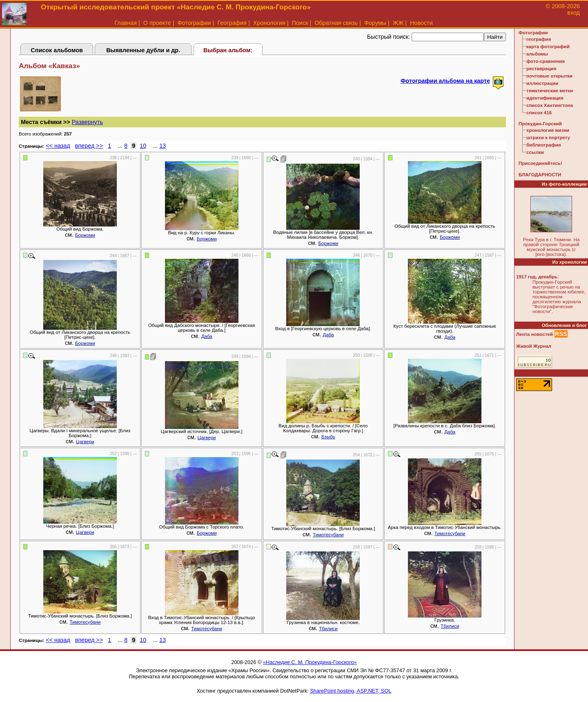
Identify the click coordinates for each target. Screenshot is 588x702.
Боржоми (85, 235)
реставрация (541, 69)
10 (143, 146)
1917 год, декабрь (537, 277)
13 (163, 146)
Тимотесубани (328, 535)
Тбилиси (328, 629)
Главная (126, 23)
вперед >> (89, 146)
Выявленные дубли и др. (143, 50)
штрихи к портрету (548, 138)
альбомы (537, 54)
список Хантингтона (550, 105)
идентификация (545, 98)
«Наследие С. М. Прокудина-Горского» (310, 662)
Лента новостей (535, 334)
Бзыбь (328, 437)
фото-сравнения (546, 61)
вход (574, 13)
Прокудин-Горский (540, 124)
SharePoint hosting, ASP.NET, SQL (351, 691)
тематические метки (550, 91)
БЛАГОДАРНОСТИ (540, 175)
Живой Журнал (534, 346)
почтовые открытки (549, 76)
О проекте (157, 23)
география (539, 39)
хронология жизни (548, 130)
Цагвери (85, 442)
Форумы (375, 23)
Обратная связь (336, 23)
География (232, 23)
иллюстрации (542, 83)
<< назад (58, 146)
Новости (421, 23)
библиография (544, 145)
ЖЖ (398, 23)
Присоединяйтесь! (540, 163)
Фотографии (194, 23)
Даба (207, 336)
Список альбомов (57, 50)
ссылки (535, 152)
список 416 (539, 113)
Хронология (269, 23)
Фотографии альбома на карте (445, 81)
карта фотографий (548, 47)
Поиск (300, 23)
